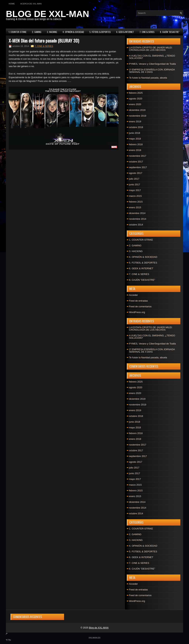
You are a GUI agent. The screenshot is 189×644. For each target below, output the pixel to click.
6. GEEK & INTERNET (125, 32)
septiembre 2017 (138, 167)
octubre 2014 (136, 225)
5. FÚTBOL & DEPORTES (100, 32)
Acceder (133, 295)
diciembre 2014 (137, 213)
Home (12, 4)
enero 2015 (135, 207)
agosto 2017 (136, 173)
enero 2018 (135, 150)
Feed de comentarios (140, 306)
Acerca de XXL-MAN (31, 4)
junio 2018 (135, 133)
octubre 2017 (136, 162)
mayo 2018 (135, 139)
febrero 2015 (136, 202)
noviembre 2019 (138, 116)
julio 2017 (134, 179)
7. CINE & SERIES (147, 32)
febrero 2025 (136, 93)
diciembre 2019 (137, 110)
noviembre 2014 (138, 219)
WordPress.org (137, 312)
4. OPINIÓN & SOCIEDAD (73, 32)
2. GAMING (37, 32)
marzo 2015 (135, 196)
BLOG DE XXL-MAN (48, 14)
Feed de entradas (138, 301)
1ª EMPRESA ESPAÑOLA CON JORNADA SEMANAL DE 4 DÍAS (152, 71)
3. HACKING (52, 32)
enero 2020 (135, 104)
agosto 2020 (136, 99)
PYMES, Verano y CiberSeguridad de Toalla (152, 64)
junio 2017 (135, 185)
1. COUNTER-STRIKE (18, 32)
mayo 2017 (135, 190)
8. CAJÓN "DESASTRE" (170, 32)
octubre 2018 (136, 127)
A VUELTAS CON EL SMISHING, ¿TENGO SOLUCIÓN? (152, 57)
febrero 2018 (136, 144)
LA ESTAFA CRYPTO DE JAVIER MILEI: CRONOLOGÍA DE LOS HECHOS (151, 49)
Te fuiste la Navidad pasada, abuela (148, 78)
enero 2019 (135, 122)
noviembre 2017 (138, 156)
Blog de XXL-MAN (99, 628)
